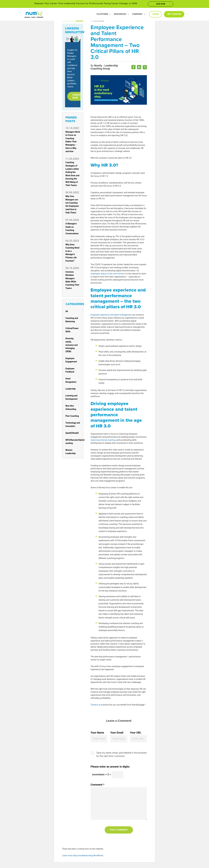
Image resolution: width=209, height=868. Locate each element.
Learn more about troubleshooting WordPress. (83, 856)
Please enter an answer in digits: (110, 768)
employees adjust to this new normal (107, 275)
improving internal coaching (103, 441)
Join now (161, 4)
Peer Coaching (72, 417)
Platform (104, 14)
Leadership (71, 390)
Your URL (136, 734)
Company (139, 14)
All (67, 312)
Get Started (174, 14)
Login (156, 14)
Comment (97, 786)
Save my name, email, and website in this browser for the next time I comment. (121, 755)
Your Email (117, 734)
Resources (122, 14)
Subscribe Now (80, 97)
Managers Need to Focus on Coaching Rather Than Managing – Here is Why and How (73, 142)
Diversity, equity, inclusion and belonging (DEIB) (72, 346)
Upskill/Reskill (72, 434)
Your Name (97, 734)
